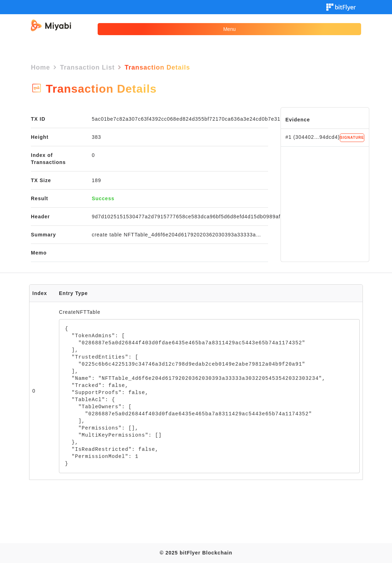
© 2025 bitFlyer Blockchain (196, 553)
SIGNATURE (352, 138)
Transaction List (87, 67)
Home (40, 67)
